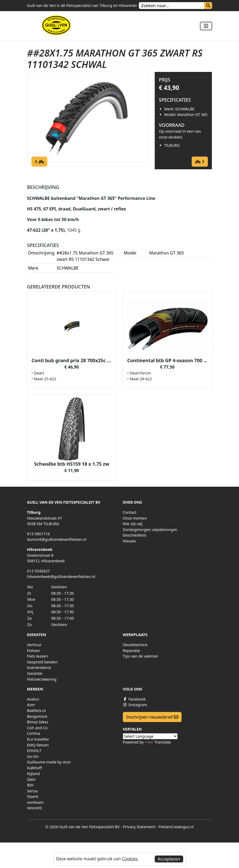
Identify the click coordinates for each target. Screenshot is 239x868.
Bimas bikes (38, 722)
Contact (130, 512)
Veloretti (35, 808)
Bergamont (37, 716)
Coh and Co (37, 728)
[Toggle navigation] (206, 26)
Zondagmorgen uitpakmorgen (150, 530)
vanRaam (35, 802)
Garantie (35, 673)
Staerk (33, 796)
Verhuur (34, 645)
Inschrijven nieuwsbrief (152, 717)
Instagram (135, 705)
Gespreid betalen (42, 662)
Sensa (32, 791)
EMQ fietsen (38, 745)
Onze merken (135, 518)
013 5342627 (39, 571)
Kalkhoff (35, 768)
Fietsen (33, 651)
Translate (158, 742)
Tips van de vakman (141, 656)
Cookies (130, 859)
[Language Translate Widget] (150, 736)
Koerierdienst (39, 668)
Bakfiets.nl (36, 711)
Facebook (134, 699)
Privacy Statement (139, 827)
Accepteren (169, 859)
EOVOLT (34, 751)
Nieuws (129, 541)
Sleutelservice (135, 645)
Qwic (32, 779)
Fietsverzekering (42, 679)
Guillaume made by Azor (49, 762)
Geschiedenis (135, 535)
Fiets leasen (38, 656)
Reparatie (131, 651)
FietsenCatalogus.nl (176, 827)
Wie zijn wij (133, 524)
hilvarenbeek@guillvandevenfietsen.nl (61, 576)
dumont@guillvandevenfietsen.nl (57, 539)
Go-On (33, 756)
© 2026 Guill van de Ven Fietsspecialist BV (82, 827)
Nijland (33, 774)
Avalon (33, 699)
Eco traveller (38, 739)
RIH (30, 785)
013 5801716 (39, 534)
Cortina (34, 733)
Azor (31, 705)
